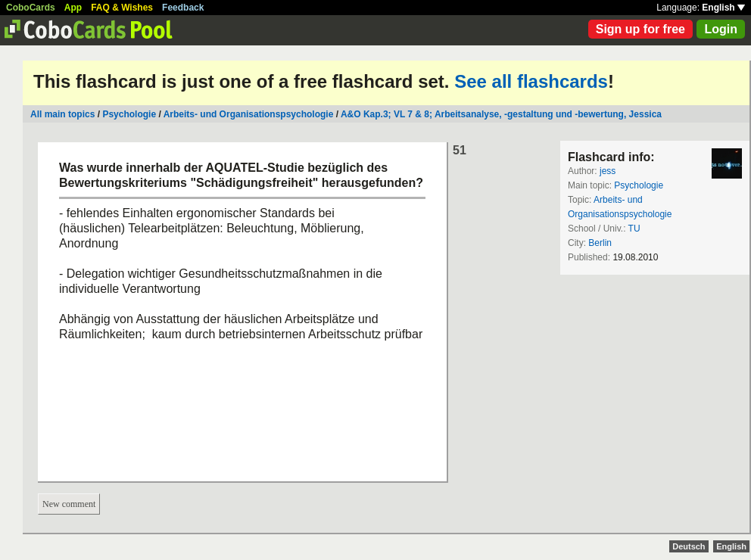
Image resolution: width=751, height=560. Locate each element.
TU (634, 229)
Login (721, 29)
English (723, 8)
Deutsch (689, 546)
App (73, 8)
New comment (69, 504)
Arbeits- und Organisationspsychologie (249, 114)
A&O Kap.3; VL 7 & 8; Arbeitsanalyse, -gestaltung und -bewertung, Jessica (501, 114)
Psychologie (129, 114)
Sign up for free (640, 29)
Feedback (183, 8)
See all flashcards (531, 81)
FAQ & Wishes (122, 8)
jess (608, 171)
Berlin (600, 243)
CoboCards (31, 8)
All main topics (62, 114)
